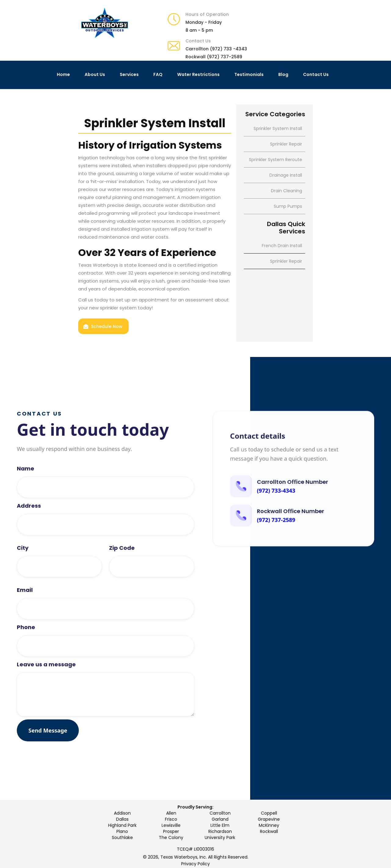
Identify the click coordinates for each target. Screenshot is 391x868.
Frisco (171, 819)
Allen (171, 813)
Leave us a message (46, 681)
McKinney (269, 825)
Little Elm (220, 825)
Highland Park (122, 825)
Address (29, 522)
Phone (26, 643)
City (23, 564)
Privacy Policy (195, 864)
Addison (122, 813)
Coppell (269, 813)
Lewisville (171, 825)
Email (25, 606)
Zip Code (122, 564)
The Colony (171, 837)
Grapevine (269, 819)
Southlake (122, 837)
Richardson (220, 831)
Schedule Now (107, 326)
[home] (105, 23)
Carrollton (220, 813)
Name (26, 485)
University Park (220, 837)
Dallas (122, 819)
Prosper (171, 831)
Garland (220, 819)
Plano (122, 831)
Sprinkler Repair (286, 261)
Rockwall (269, 831)
